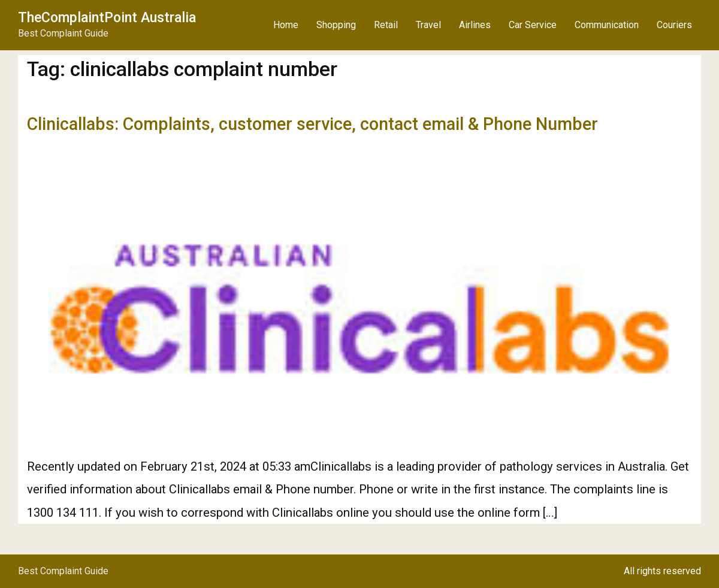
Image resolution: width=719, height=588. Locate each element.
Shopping (336, 25)
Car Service (533, 25)
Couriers (674, 25)
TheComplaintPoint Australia (107, 18)
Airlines (475, 25)
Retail (386, 25)
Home (286, 25)
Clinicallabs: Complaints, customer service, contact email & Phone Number (312, 124)
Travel (428, 25)
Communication (607, 25)
